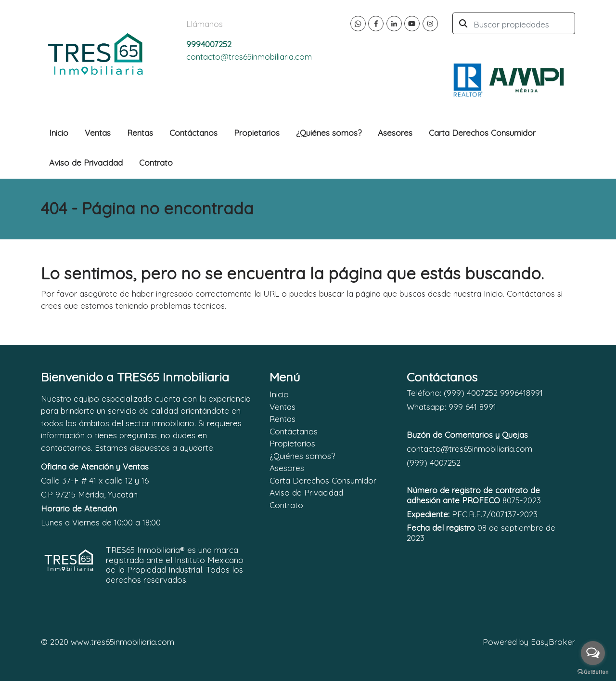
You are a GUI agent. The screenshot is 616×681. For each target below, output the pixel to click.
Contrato (156, 163)
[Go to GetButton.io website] (593, 671)
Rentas (140, 133)
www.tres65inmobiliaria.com (122, 642)
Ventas (98, 133)
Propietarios (257, 133)
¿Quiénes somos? (329, 133)
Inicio (59, 133)
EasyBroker (553, 642)
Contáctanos (193, 133)
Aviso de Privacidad (86, 163)
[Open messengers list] (593, 653)
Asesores (395, 133)
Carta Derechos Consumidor (482, 133)
